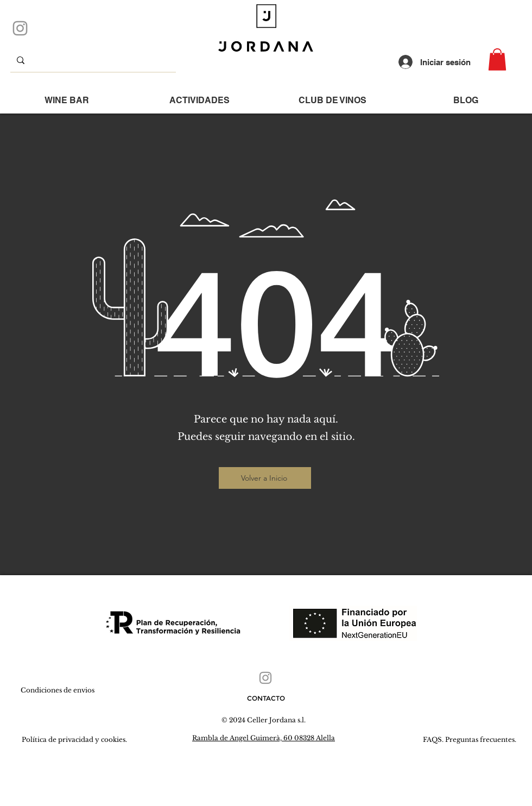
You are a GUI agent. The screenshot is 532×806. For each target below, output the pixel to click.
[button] (497, 59)
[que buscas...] (92, 60)
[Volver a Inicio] (265, 478)
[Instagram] (20, 28)
